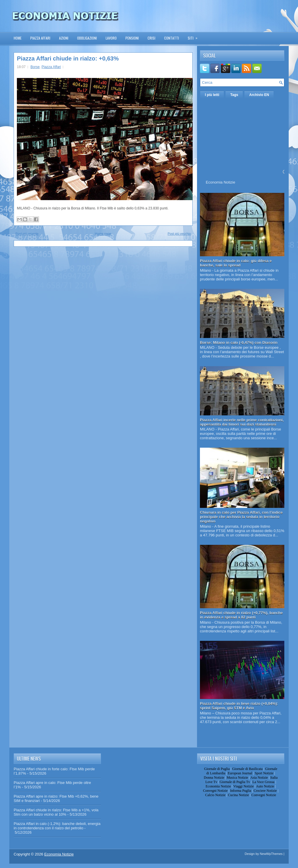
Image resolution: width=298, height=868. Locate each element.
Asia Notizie (259, 778)
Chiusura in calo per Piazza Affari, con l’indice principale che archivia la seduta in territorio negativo (241, 517)
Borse (35, 67)
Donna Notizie (214, 778)
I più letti (212, 95)
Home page (103, 234)
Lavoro (111, 38)
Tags (234, 95)
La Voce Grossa (263, 782)
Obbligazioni (87, 38)
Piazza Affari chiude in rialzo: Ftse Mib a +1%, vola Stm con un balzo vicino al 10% (56, 812)
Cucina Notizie (238, 795)
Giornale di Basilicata (248, 769)
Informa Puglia (241, 791)
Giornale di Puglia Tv (235, 782)
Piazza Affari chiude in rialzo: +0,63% (68, 58)
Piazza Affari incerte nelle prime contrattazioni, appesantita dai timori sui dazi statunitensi (242, 422)
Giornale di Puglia (217, 769)
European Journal (240, 773)
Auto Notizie (265, 786)
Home (18, 38)
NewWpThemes (271, 854)
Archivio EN (259, 95)
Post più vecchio (179, 234)
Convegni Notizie (215, 791)
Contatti (172, 38)
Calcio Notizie (215, 795)
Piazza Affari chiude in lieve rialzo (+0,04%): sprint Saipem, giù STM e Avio (239, 706)
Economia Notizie (220, 182)
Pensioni (132, 38)
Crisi (151, 38)
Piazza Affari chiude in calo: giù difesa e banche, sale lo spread (236, 263)
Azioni (64, 38)
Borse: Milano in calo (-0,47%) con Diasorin (239, 343)
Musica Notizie (237, 778)
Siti (194, 36)
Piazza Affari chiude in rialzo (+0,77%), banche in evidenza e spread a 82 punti (241, 615)
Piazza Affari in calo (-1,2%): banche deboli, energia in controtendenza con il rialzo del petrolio (57, 826)
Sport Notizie (264, 773)
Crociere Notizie (265, 791)
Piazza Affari (40, 38)
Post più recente (27, 234)
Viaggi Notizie (244, 786)
